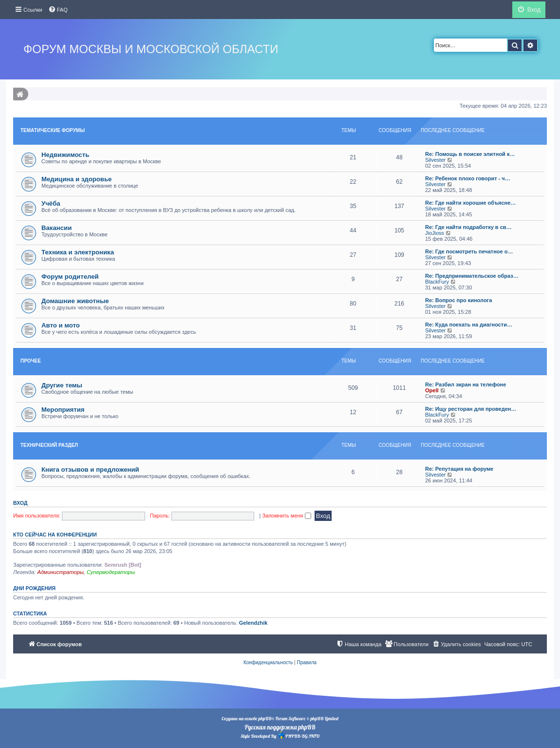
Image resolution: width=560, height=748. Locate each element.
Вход (20, 503)
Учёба (51, 203)
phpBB (265, 719)
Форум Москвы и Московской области (151, 49)
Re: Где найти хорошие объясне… (470, 203)
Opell (432, 390)
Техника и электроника (78, 252)
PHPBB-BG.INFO (299, 735)
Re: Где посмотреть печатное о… (469, 251)
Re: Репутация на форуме (459, 469)
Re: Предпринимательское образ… (472, 276)
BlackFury (437, 282)
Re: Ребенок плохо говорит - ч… (468, 178)
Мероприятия (63, 410)
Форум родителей (70, 277)
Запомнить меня (286, 516)
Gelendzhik (253, 623)
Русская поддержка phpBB (280, 727)
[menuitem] (58, 10)
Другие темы (62, 385)
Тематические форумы (53, 130)
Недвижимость (65, 155)
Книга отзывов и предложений (90, 470)
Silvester (435, 160)
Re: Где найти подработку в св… (468, 227)
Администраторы (60, 572)
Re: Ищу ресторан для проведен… (471, 409)
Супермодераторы (111, 572)
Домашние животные (75, 301)
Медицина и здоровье (76, 179)
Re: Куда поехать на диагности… (469, 325)
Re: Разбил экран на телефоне (466, 384)
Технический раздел (49, 445)
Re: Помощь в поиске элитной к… (470, 154)
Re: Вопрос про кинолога (458, 300)
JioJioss (435, 233)
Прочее (31, 361)
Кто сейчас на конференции (55, 535)
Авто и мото (61, 325)
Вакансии (56, 228)
